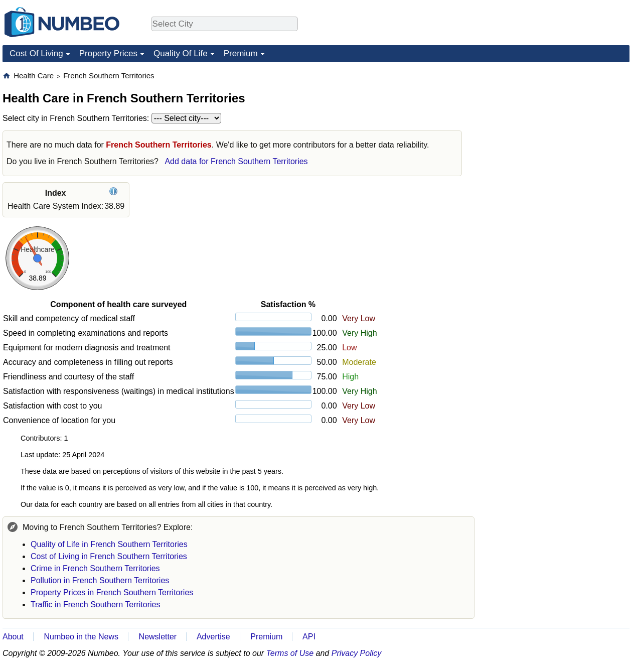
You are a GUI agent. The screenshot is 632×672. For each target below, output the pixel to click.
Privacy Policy (357, 653)
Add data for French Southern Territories (236, 161)
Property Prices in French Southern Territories (112, 592)
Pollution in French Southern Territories (100, 580)
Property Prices (108, 53)
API (309, 637)
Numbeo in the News (81, 637)
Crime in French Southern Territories (95, 568)
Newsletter (158, 637)
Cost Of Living (36, 53)
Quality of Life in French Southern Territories (109, 544)
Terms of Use (290, 653)
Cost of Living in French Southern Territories (109, 556)
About (13, 637)
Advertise (213, 637)
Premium (241, 53)
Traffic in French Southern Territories (95, 604)
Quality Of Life (181, 53)
